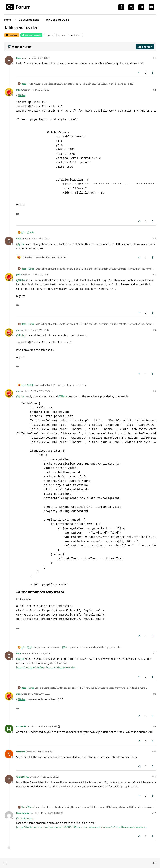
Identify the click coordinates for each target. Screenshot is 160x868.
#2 (154, 90)
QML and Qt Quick (31, 35)
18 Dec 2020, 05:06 (50, 813)
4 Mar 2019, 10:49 (40, 90)
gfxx (18, 90)
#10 (154, 752)
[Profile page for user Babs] (9, 60)
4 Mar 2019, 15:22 (40, 275)
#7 (154, 653)
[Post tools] (153, 73)
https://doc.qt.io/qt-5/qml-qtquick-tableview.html (46, 667)
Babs (19, 58)
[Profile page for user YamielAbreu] (9, 779)
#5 (154, 330)
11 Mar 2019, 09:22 (41, 391)
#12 (154, 813)
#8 (154, 694)
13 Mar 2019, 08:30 (41, 653)
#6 (154, 391)
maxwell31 (22, 726)
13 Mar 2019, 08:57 (41, 694)
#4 (154, 275)
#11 (154, 777)
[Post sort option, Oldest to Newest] (19, 47)
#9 (154, 726)
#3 (154, 238)
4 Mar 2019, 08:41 (41, 58)
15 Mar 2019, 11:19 (48, 726)
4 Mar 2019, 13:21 (41, 238)
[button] (5, 863)
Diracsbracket (23, 813)
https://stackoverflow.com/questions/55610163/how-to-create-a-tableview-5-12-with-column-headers (81, 827)
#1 (154, 58)
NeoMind (21, 752)
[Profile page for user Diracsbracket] (9, 816)
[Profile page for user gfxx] (9, 92)
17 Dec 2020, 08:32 (49, 777)
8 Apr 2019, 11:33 (45, 752)
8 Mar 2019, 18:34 (40, 330)
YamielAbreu (23, 777)
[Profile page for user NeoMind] (9, 754)
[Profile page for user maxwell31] (9, 729)
